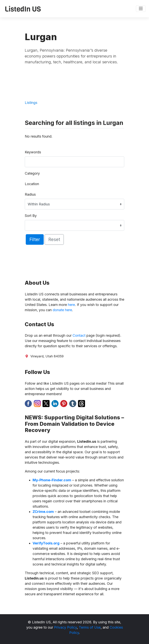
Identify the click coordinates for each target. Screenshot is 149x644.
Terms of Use (90, 627)
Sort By (31, 216)
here (71, 305)
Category (32, 173)
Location (32, 184)
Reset (54, 239)
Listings (31, 103)
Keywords (33, 152)
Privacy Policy (65, 627)
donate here (62, 310)
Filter (35, 239)
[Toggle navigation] (141, 9)
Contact (79, 335)
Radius (30, 194)
